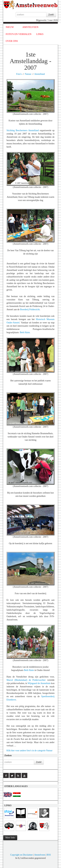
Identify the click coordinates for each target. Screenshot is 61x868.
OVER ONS (12, 41)
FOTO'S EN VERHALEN (19, 34)
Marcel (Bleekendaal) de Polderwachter (26, 680)
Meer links (10, 838)
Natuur (28, 74)
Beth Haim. (25, 332)
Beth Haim (29, 670)
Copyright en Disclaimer (21, 855)
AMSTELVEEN (30, 27)
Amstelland (40, 74)
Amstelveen (40, 855)
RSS (49, 855)
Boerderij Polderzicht (30, 309)
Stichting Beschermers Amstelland (23, 130)
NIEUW (10, 27)
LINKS (40, 34)
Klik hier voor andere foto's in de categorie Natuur (29, 751)
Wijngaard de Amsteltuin (39, 683)
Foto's (19, 74)
